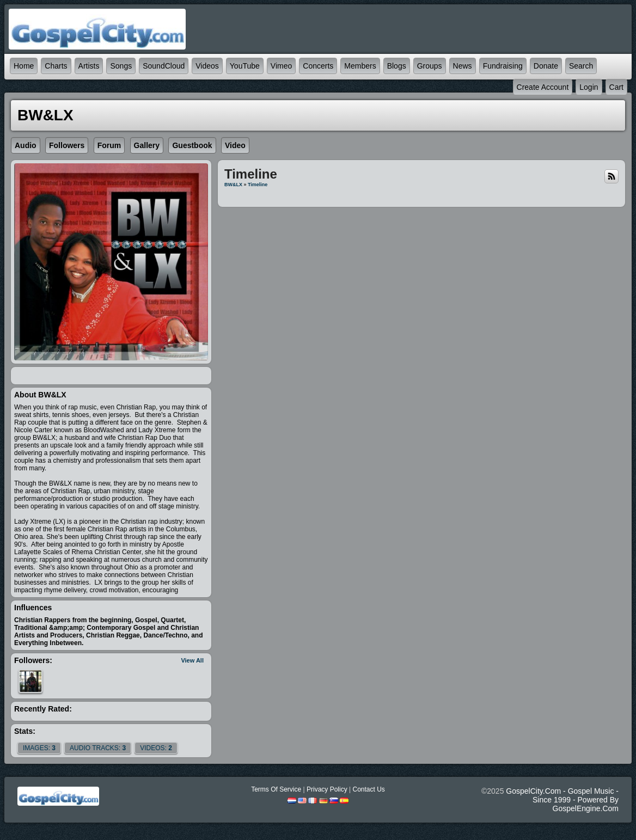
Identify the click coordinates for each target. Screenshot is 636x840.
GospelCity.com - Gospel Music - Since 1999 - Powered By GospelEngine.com (562, 800)
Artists (89, 66)
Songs (121, 66)
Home (24, 66)
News (463, 66)
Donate (546, 66)
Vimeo (281, 66)
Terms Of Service (276, 789)
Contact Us (368, 789)
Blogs (397, 66)
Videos (207, 66)
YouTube (245, 66)
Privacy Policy (327, 789)
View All (192, 660)
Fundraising (503, 66)
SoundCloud (164, 66)
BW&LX (233, 185)
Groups (430, 66)
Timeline (258, 185)
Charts (56, 66)
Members (360, 66)
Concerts (318, 66)
